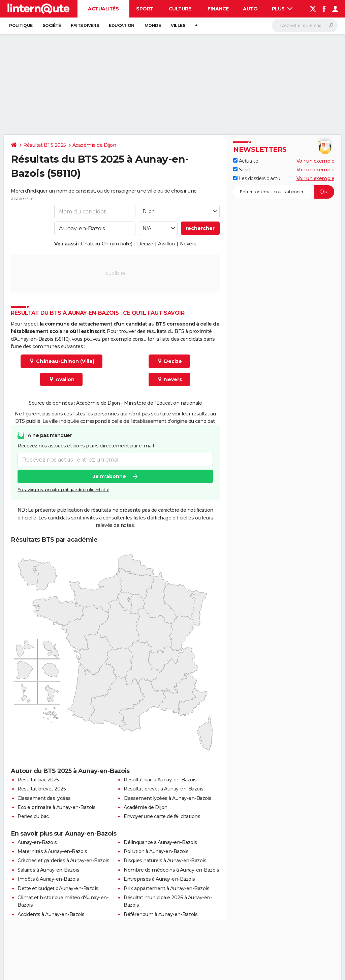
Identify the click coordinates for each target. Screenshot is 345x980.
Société (52, 25)
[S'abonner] (284, 192)
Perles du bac (33, 816)
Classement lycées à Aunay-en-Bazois (168, 798)
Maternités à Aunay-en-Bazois (52, 851)
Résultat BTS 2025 (45, 145)
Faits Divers (85, 25)
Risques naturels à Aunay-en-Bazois (165, 860)
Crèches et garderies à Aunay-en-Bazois (63, 860)
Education (122, 25)
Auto (250, 9)
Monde (153, 25)
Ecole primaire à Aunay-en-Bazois (56, 807)
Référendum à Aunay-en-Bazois (161, 914)
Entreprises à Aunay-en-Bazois (159, 879)
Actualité (246, 161)
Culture (180, 9)
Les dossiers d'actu (257, 178)
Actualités (103, 9)
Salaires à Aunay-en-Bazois (48, 870)
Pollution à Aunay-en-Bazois (156, 851)
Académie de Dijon (94, 145)
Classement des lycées (44, 798)
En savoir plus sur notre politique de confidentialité (63, 490)
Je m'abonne (109, 476)
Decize (145, 244)
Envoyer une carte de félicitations (162, 816)
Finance (218, 9)
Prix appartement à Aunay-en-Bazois (166, 888)
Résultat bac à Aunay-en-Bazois (160, 780)
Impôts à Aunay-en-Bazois (48, 879)
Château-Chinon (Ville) (106, 244)
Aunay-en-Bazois (37, 842)
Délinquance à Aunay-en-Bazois (160, 842)
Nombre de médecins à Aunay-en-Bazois (171, 870)
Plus (282, 9)
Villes (178, 25)
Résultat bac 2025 (38, 780)
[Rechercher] (305, 26)
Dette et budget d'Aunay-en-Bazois (58, 888)
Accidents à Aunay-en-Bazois (51, 914)
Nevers (188, 244)
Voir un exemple (316, 161)
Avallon (166, 244)
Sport (145, 9)
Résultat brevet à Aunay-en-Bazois (164, 789)
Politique (21, 25)
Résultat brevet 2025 (42, 789)
